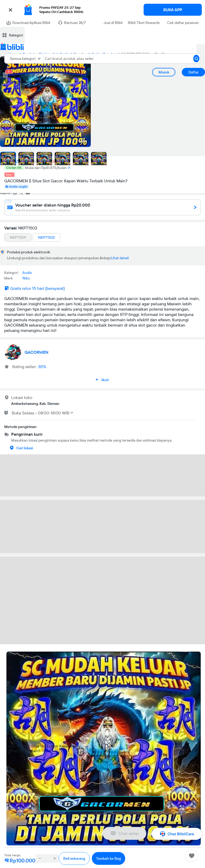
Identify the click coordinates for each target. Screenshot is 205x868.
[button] (102, 10)
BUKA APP (173, 10)
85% (42, 367)
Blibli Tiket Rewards (144, 23)
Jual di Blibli (113, 23)
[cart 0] (5, 75)
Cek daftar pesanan (183, 23)
